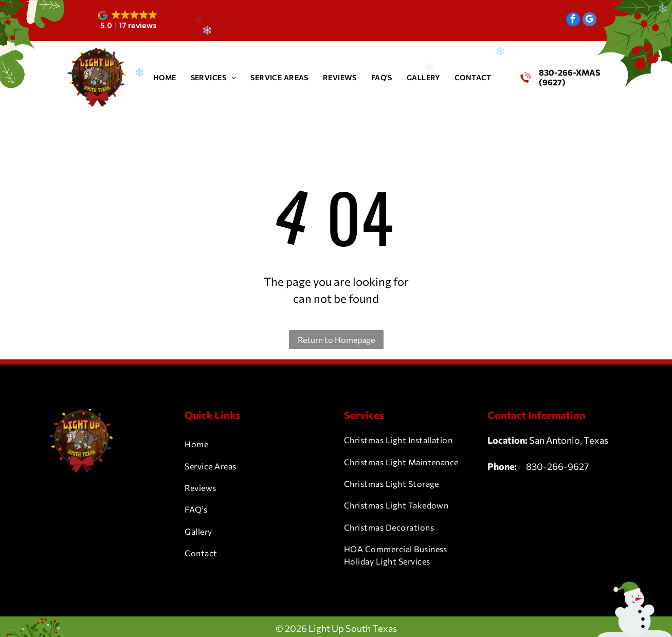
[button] (129, 21)
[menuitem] (165, 77)
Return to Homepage (336, 340)
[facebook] (573, 21)
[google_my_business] (589, 21)
